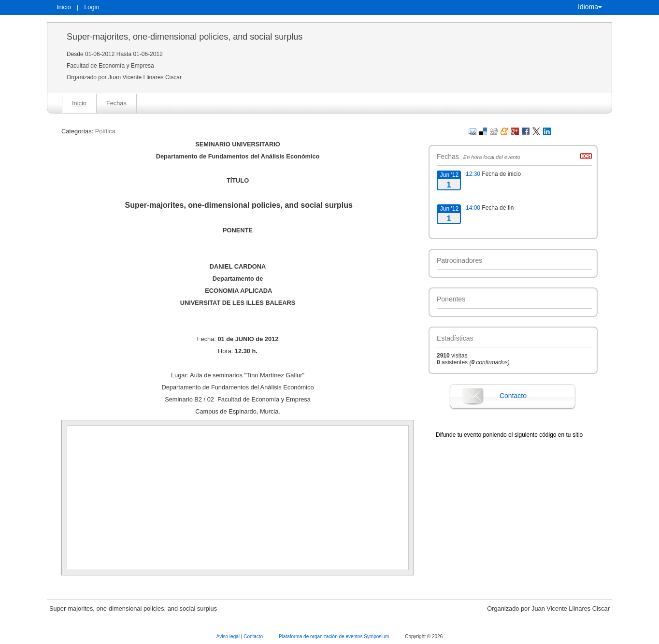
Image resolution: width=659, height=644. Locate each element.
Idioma (590, 7)
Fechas (116, 103)
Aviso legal (229, 637)
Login (92, 7)
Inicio (64, 7)
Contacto (513, 396)
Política (105, 131)
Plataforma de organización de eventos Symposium (335, 637)
